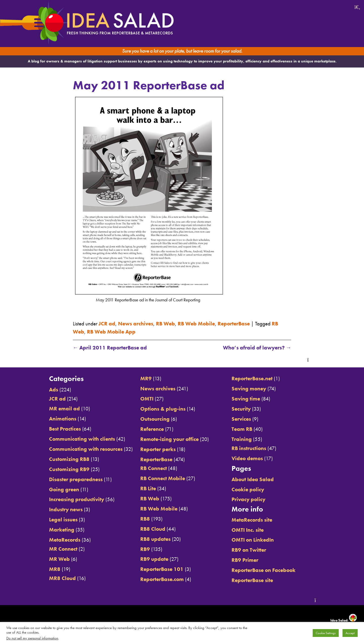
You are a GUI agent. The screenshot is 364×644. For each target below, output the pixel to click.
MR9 (146, 378)
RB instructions (249, 448)
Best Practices (65, 429)
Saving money (249, 388)
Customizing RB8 (69, 459)
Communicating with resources (86, 449)
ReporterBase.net (252, 378)
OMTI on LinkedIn (253, 540)
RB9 (145, 549)
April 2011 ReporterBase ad (110, 348)
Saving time (246, 399)
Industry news (66, 509)
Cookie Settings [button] (326, 633)
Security (241, 409)
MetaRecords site (252, 520)
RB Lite (148, 488)
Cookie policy (248, 489)
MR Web (59, 559)
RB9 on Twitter (249, 550)
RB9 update (154, 559)
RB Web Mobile (196, 324)
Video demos (247, 458)
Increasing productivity (77, 499)
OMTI (147, 399)
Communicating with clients (82, 439)
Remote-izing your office (169, 439)
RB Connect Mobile (163, 478)
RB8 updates (155, 539)
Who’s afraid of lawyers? (257, 348)
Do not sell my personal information (32, 638)
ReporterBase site (252, 580)
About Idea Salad (253, 479)
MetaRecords (65, 540)
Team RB (242, 429)
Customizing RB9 (69, 469)
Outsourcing (155, 419)
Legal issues (63, 519)
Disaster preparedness (76, 479)
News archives (136, 324)
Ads (54, 390)
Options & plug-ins (163, 409)
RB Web (165, 324)
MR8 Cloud (62, 578)
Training (242, 439)
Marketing (62, 530)
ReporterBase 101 (162, 569)
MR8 (55, 569)
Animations (63, 419)
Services (241, 419)
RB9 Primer (245, 560)
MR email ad (64, 408)
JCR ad (107, 324)
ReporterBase (234, 324)
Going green (64, 489)
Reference (152, 429)
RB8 (145, 519)
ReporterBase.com (162, 579)
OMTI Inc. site (248, 530)
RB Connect (154, 468)
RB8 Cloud (153, 529)
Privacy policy (248, 499)
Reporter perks (158, 449)
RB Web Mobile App (111, 332)
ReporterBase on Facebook (264, 570)
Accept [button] (350, 633)
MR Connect (63, 549)
